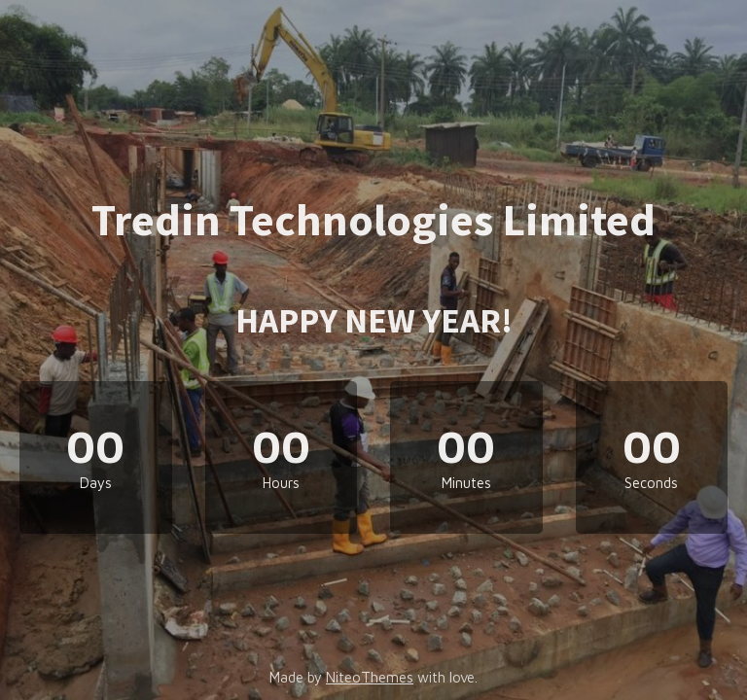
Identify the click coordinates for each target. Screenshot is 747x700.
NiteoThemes (370, 677)
